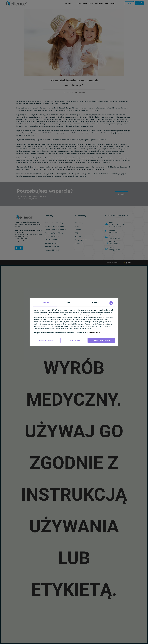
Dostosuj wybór (74, 340)
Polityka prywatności (93, 333)
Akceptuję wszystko (102, 340)
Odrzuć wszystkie (46, 340)
